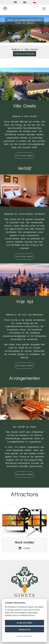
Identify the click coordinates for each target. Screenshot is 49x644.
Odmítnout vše (25, 629)
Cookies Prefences (25, 636)
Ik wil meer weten (24, 156)
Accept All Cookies (24, 623)
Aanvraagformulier (24, 54)
